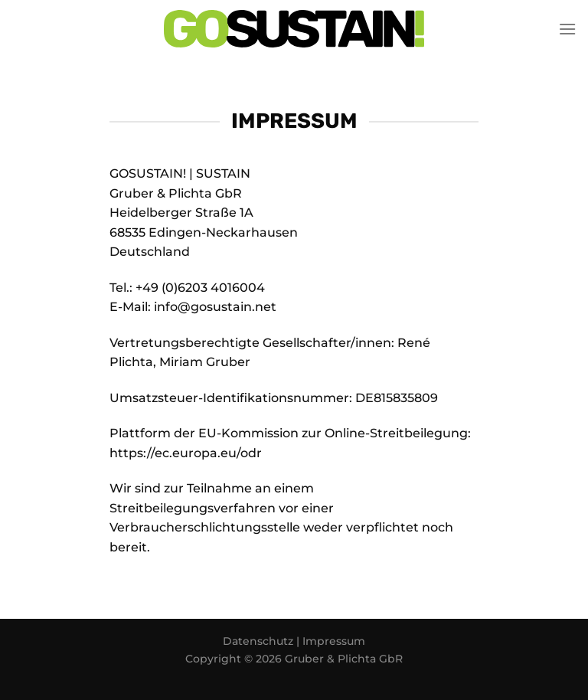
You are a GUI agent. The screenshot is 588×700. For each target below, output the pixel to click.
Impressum (334, 641)
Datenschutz (260, 641)
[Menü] (567, 29)
